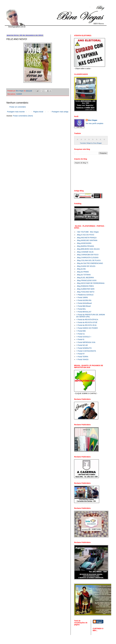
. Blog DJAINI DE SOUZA (86, 266)
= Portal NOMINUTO (84, 348)
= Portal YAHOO (82, 359)
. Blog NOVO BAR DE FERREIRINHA (90, 283)
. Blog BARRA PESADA (85, 246)
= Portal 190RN (82, 297)
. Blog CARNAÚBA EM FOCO (87, 255)
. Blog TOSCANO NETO (85, 292)
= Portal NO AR (82, 345)
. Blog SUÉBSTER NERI (85, 289)
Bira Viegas (93, 120)
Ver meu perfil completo (95, 123)
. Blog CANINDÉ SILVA (85, 252)
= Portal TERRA (82, 357)
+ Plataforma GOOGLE (85, 295)
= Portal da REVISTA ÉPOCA (87, 320)
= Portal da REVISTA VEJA (86, 325)
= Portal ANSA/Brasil (84, 303)
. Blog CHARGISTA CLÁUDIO (87, 258)
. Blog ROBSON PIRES (85, 286)
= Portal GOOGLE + (84, 337)
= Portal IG (80, 339)
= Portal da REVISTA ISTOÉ (87, 322)
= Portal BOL (81, 309)
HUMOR (19, 94)
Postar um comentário (18, 107)
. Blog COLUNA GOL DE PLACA (88, 260)
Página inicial (38, 112)
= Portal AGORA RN (84, 300)
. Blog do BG (81, 269)
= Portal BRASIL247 (84, 312)
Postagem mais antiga (60, 112)
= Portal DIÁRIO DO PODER (87, 328)
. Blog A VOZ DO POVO (85, 235)
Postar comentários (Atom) (23, 116)
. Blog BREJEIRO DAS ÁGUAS (88, 249)
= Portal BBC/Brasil (83, 306)
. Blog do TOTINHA (83, 275)
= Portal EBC (81, 331)
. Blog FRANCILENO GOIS (86, 280)
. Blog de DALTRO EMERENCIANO (90, 263)
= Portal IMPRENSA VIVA (86, 342)
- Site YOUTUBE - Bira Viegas (88, 232)
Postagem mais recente (16, 112)
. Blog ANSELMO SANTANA (87, 240)
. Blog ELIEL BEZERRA (85, 278)
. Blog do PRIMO (83, 272)
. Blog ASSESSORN (84, 243)
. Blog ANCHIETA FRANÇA (86, 238)
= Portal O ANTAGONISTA (86, 351)
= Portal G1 (81, 334)
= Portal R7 (80, 354)
